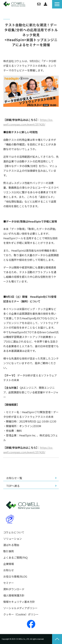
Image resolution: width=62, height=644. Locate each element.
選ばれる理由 (11, 545)
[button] (57, 4)
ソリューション (13, 539)
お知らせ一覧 (14, 478)
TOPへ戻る (13, 486)
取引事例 (9, 551)
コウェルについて (14, 532)
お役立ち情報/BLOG (15, 576)
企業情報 (9, 564)
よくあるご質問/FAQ (15, 558)
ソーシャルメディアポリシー (20, 608)
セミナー (9, 583)
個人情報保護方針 (14, 595)
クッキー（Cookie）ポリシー (21, 614)
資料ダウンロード (45, 4)
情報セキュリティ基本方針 (19, 602)
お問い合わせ (39, 4)
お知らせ (9, 570)
